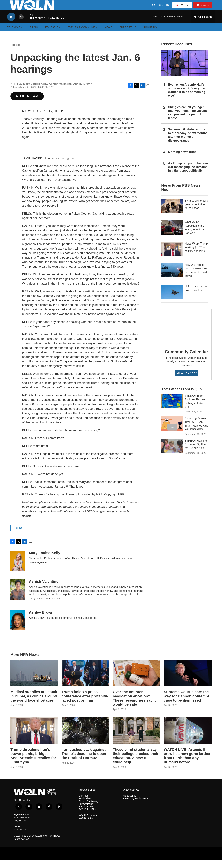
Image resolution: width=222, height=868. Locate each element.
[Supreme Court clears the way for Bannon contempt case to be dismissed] (188, 681)
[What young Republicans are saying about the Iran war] (172, 235)
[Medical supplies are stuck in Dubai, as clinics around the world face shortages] (34, 681)
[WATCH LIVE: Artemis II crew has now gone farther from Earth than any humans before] (188, 738)
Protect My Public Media (136, 806)
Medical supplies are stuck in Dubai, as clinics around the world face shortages (34, 704)
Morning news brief (182, 159)
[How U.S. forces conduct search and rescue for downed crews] (172, 278)
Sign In (164, 9)
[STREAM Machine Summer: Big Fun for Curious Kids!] (172, 454)
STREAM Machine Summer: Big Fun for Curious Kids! (196, 452)
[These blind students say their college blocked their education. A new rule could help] (137, 738)
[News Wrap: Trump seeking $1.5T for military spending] (172, 257)
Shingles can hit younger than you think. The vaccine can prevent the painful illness (188, 120)
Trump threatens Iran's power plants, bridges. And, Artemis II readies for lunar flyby (33, 763)
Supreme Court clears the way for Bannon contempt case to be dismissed (186, 704)
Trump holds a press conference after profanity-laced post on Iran (85, 704)
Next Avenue (130, 803)
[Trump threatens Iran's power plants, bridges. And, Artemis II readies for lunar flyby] (34, 738)
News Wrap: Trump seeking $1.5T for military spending (196, 255)
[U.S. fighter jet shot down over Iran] (172, 299)
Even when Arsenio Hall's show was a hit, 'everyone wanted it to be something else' (187, 98)
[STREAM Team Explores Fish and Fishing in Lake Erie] (172, 409)
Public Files (85, 806)
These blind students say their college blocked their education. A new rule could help (136, 763)
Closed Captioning (88, 809)
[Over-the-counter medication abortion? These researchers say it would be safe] (137, 681)
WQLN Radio (86, 826)
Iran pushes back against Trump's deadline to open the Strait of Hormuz (84, 761)
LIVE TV (183, 9)
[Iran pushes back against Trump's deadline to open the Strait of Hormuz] (85, 738)
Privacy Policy (86, 811)
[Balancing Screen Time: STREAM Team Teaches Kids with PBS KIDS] (172, 431)
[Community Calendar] (186, 334)
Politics (15, 52)
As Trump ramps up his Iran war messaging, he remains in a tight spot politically (188, 175)
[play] (11, 24)
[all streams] (203, 24)
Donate (206, 9)
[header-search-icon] (154, 9)
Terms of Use (86, 814)
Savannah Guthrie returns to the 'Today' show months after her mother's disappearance (188, 143)
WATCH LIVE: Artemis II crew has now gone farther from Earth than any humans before (187, 763)
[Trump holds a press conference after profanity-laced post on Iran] (85, 681)
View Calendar (186, 380)
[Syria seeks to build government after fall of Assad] (172, 214)
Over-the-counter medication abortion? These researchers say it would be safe (134, 706)
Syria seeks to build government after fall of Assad (196, 212)
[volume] (21, 24)
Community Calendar (186, 359)
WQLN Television (88, 823)
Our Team (84, 803)
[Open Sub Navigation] (25, 35)
